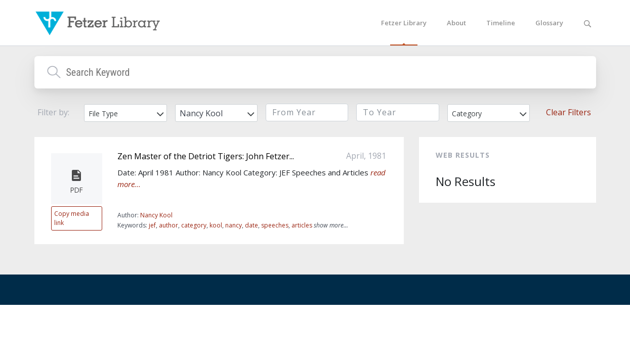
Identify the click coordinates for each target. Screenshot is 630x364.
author (169, 225)
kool (216, 225)
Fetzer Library (404, 23)
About (456, 23)
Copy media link (72, 218)
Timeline (501, 23)
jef (152, 225)
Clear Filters (569, 112)
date (251, 225)
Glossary (549, 23)
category (194, 225)
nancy (234, 225)
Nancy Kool (156, 215)
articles (302, 225)
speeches (275, 225)
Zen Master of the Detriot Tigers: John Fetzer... (206, 156)
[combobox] (125, 113)
